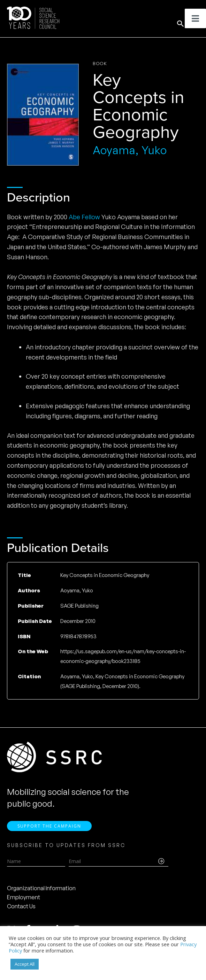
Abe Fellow (84, 217)
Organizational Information (41, 889)
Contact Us (21, 907)
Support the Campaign (49, 827)
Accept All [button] (25, 964)
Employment (24, 898)
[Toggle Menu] (195, 18)
